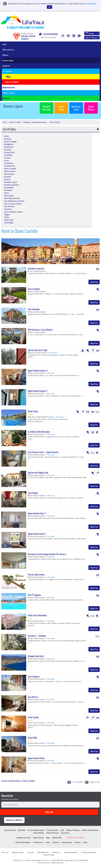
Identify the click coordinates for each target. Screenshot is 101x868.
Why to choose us (8, 50)
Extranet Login (49, 855)
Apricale (7, 139)
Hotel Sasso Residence (37, 615)
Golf (62, 830)
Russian (92, 33)
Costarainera (9, 166)
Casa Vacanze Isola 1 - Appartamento (43, 452)
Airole (6, 136)
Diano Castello (54, 122)
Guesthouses (38, 842)
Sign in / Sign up (92, 37)
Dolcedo (7, 177)
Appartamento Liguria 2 (38, 391)
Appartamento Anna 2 (37, 513)
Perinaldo (8, 190)
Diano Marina (10, 171)
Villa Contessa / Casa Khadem (40, 330)
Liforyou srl (47, 863)
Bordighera (9, 144)
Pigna (6, 193)
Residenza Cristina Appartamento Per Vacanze (47, 554)
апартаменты (67, 842)
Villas (85, 842)
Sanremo (8, 209)
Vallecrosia (9, 220)
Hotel (48, 842)
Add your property (9, 93)
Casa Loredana (34, 289)
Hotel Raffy (32, 738)
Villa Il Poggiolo (34, 595)
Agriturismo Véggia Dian (38, 473)
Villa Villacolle (34, 309)
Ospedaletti (9, 188)
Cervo (7, 161)
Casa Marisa (33, 697)
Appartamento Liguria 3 (38, 370)
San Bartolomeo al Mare (14, 201)
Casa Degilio (33, 493)
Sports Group (61, 108)
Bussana (8, 150)
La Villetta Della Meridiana (39, 432)
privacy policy (91, 3)
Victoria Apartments (36, 575)
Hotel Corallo (33, 717)
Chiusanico (9, 163)
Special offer (57, 838)
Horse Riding (39, 833)
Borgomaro (9, 147)
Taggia (7, 215)
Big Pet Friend (10, 830)
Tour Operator (7, 71)
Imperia (7, 179)
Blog (48, 838)
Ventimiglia (9, 223)
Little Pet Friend (52, 833)
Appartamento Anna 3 (37, 534)
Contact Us (6, 66)
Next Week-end (43, 852)
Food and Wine (52, 830)
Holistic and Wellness (90, 830)
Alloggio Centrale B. (36, 656)
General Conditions (71, 852)
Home (4, 44)
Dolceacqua (9, 174)
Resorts (78, 842)
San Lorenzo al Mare (13, 204)
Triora (6, 217)
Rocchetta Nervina (12, 198)
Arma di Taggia (10, 142)
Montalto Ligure (11, 182)
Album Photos (91, 108)
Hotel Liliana (33, 411)
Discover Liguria (8, 60)
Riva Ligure (9, 196)
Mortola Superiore (12, 185)
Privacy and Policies (89, 852)
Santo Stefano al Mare (13, 212)
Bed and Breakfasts (23, 842)
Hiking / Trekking (73, 830)
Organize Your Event (47, 108)
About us (5, 55)
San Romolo (9, 206)
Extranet (6, 98)
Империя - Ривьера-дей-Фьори (35, 122)
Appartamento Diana (36, 758)
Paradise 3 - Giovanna (37, 636)
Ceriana (7, 158)
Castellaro (8, 155)
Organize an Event (24, 838)
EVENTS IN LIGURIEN (75, 838)
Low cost (30, 852)
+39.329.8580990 (48, 34)
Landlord (56, 842)
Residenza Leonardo (36, 268)
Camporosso (9, 152)
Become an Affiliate (14, 820)
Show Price (94, 282)
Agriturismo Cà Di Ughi (38, 350)
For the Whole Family (36, 830)
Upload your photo (76, 108)
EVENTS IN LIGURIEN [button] (12, 82)
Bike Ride (22, 830)
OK (49, 7)
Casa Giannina (34, 677)
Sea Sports (65, 833)
